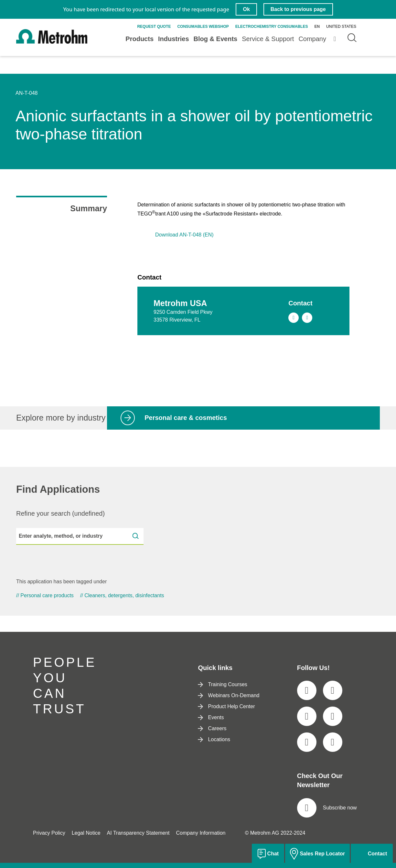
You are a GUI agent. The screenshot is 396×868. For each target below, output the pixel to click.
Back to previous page (298, 9)
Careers (212, 728)
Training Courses (222, 684)
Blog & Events (216, 39)
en (317, 27)
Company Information (201, 833)
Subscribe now (327, 808)
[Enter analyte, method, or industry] (80, 536)
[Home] (52, 43)
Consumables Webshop (203, 27)
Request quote (154, 27)
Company (312, 39)
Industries (174, 39)
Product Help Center (226, 706)
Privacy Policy (49, 833)
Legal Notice (86, 833)
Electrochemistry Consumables (272, 27)
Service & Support (268, 39)
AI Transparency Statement (138, 833)
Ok (246, 9)
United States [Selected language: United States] (341, 27)
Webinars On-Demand (229, 695)
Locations (214, 739)
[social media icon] (307, 690)
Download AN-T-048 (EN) (184, 235)
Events (211, 717)
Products (139, 39)
